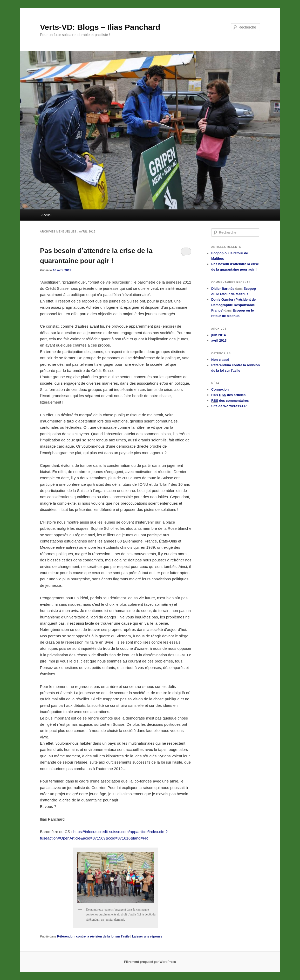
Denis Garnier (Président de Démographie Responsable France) (233, 305)
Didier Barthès (223, 289)
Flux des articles (228, 395)
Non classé (220, 360)
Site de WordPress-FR (229, 406)
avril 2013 (219, 340)
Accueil (47, 215)
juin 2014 (219, 335)
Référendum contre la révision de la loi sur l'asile (93, 936)
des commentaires (230, 401)
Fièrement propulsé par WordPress (150, 962)
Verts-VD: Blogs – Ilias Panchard (100, 27)
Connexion (220, 389)
